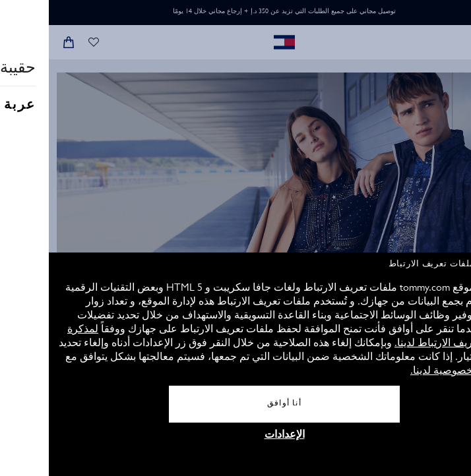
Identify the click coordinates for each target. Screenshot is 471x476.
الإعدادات (236, 436)
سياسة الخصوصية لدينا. (412, 372)
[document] (235, 364)
